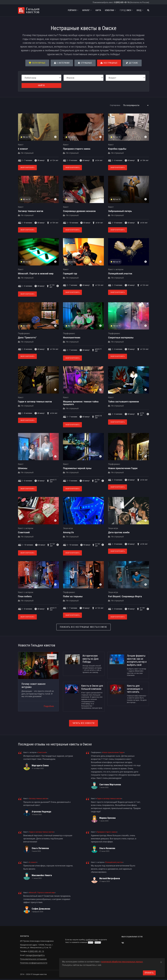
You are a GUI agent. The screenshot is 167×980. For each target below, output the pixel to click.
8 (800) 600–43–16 (122, 2)
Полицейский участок (120, 274)
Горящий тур (70, 274)
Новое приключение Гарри (123, 468)
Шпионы (23, 468)
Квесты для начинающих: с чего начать (135, 689)
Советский (24, 532)
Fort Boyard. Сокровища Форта (125, 596)
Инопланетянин (72, 338)
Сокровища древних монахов (79, 211)
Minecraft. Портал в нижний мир (36, 274)
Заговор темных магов (31, 211)
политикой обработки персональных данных (122, 962)
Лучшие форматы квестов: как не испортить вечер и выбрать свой (137, 660)
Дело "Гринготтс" (27, 338)
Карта (98, 10)
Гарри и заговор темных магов (35, 402)
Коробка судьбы (117, 149)
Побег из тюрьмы (73, 596)
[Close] (161, 962)
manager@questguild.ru (35, 955)
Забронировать (27, 168)
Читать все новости (84, 723)
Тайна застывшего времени (123, 402)
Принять (149, 973)
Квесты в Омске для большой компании (92, 687)
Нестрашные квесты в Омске (83, 627)
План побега (25, 596)
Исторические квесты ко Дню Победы (91, 659)
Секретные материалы (121, 338)
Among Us (68, 532)
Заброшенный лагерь (120, 211)
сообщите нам (92, 940)
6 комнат (23, 149)
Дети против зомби (119, 532)
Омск (126, 10)
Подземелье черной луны (77, 468)
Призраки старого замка (77, 149)
